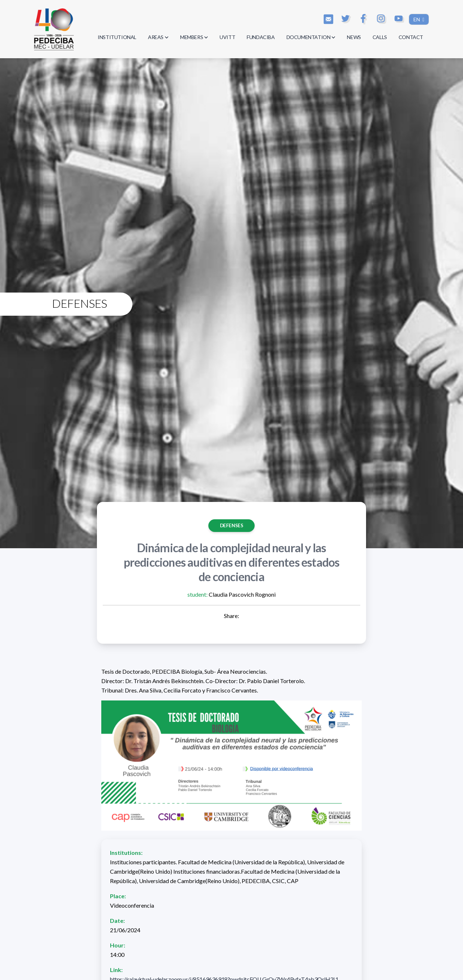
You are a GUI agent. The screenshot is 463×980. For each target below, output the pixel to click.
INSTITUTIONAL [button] (117, 37)
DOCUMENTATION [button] (311, 37)
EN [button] (417, 19)
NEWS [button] (354, 37)
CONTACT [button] (411, 37)
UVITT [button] (227, 37)
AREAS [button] (158, 37)
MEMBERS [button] (194, 37)
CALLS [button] (380, 37)
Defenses (232, 525)
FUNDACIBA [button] (261, 37)
